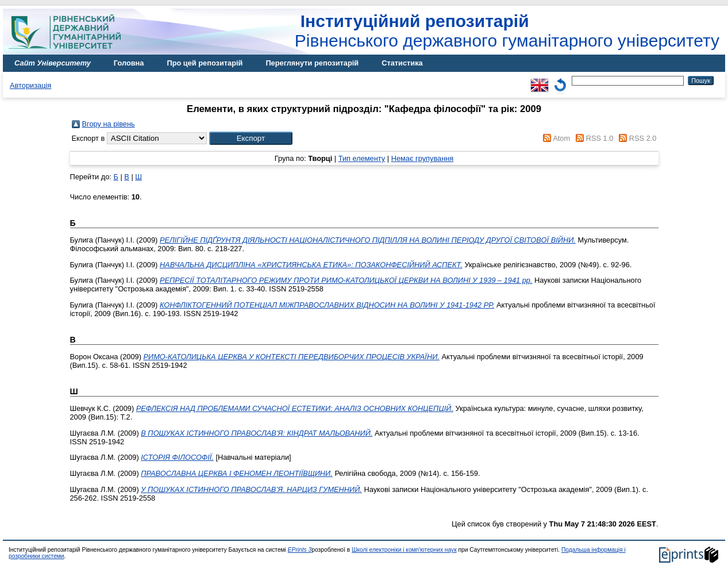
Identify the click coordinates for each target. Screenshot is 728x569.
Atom (561, 138)
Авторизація (30, 85)
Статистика (402, 63)
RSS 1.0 (600, 138)
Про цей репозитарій (205, 63)
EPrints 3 (300, 550)
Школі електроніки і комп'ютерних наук (404, 550)
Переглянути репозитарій (312, 63)
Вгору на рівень (109, 124)
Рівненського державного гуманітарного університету (507, 31)
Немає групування (423, 158)
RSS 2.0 (643, 138)
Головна (129, 63)
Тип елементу (362, 158)
